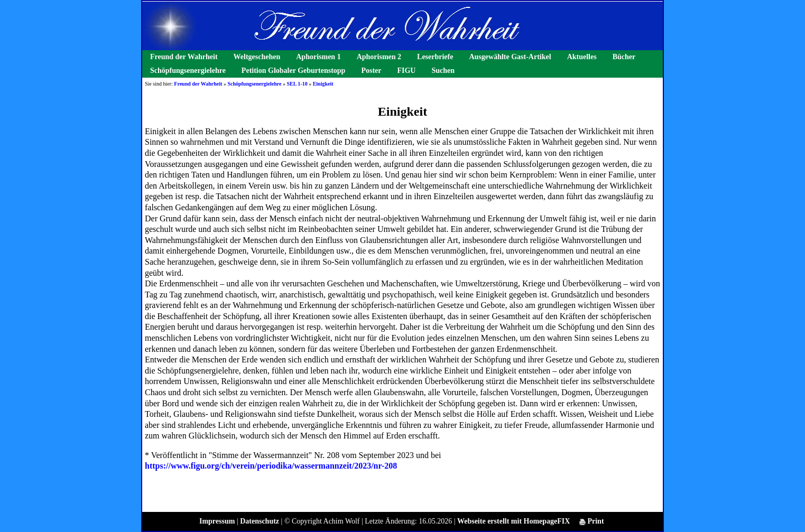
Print (592, 521)
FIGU (406, 71)
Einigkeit (323, 84)
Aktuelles (582, 57)
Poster (371, 71)
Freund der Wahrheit (184, 57)
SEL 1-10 (297, 84)
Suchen (443, 71)
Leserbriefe (435, 57)
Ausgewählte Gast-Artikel (510, 57)
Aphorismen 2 (379, 57)
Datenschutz (260, 521)
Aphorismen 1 (318, 57)
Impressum (217, 521)
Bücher (624, 57)
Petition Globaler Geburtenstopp (294, 71)
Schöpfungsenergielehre (188, 71)
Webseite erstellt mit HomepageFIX (513, 521)
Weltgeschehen (257, 57)
